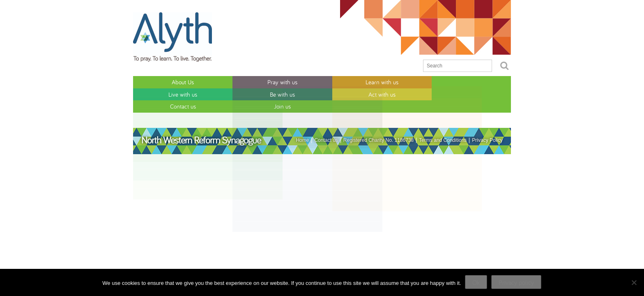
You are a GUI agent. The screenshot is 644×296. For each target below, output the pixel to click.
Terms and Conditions (443, 114)
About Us (156, 81)
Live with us (298, 81)
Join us (487, 81)
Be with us (345, 81)
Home (302, 114)
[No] (634, 282)
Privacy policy (517, 282)
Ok (476, 282)
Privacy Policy (487, 114)
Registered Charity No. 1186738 (378, 114)
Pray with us (204, 81)
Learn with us (251, 81)
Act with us (393, 81)
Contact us (440, 81)
